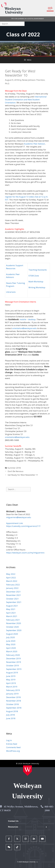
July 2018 (10, 715)
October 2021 (12, 599)
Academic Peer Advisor (34, 144)
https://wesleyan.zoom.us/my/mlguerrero (25, 553)
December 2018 (13, 697)
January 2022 (12, 588)
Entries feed (12, 744)
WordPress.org (13, 751)
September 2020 (14, 630)
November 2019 (14, 662)
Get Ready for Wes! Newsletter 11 (23, 475)
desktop (32, 319)
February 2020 (13, 655)
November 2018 (14, 701)
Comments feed (13, 747)
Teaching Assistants (38, 270)
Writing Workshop (37, 287)
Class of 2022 (23, 34)
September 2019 (14, 669)
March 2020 (12, 651)
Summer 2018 (14, 468)
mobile (23, 319)
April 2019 (11, 683)
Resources (13, 827)
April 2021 (11, 613)
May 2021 (11, 609)
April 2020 (11, 648)
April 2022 (11, 578)
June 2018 (11, 718)
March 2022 (12, 581)
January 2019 (12, 694)
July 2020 (10, 637)
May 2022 (11, 574)
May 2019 (11, 680)
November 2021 (14, 595)
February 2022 (13, 585)
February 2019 (13, 690)
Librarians (11, 292)
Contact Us (13, 821)
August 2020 (12, 634)
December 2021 (13, 592)
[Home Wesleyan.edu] (27, 771)
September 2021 (14, 602)
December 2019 (13, 658)
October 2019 (12, 666)
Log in (9, 740)
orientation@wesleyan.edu (24, 328)
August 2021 (12, 606)
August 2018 (12, 711)
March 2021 (12, 616)
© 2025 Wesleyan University (27, 862)
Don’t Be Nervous (16, 471)
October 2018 (12, 704)
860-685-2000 (49, 808)
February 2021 (13, 620)
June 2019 (11, 676)
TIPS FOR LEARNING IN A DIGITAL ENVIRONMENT (28, 19)
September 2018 (14, 708)
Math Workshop (36, 282)
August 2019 (12, 673)
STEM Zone (34, 276)
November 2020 (14, 623)
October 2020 (12, 627)
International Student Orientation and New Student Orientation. (26, 100)
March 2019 (12, 687)
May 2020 (11, 644)
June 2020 (11, 641)
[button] (50, 8)
